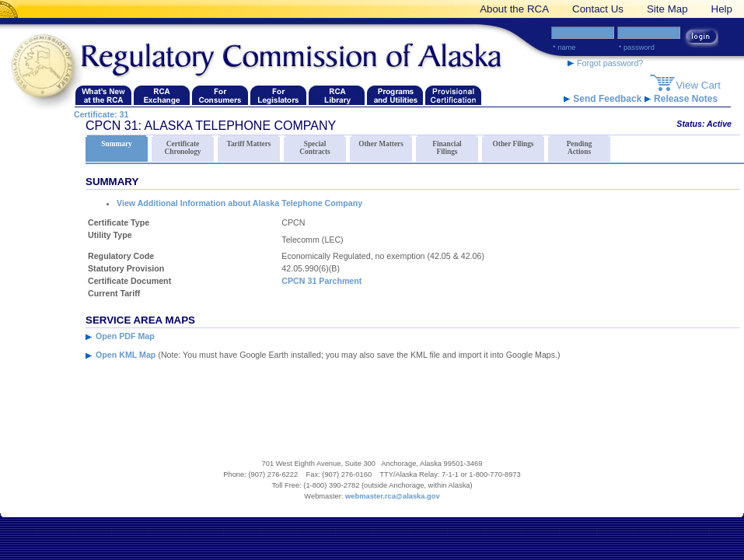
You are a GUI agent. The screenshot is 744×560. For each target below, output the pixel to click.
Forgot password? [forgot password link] (605, 63)
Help (722, 9)
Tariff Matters (249, 142)
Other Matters (381, 142)
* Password (637, 47)
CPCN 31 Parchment (321, 281)
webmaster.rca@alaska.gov (393, 496)
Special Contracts (315, 145)
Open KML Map (126, 355)
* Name (564, 47)
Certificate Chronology (183, 145)
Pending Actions (579, 145)
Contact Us (598, 9)
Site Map (667, 9)
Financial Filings (447, 145)
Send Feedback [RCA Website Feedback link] (604, 99)
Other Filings (513, 142)
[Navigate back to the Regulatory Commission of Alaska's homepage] (47, 67)
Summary (117, 142)
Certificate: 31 (101, 114)
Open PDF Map (125, 336)
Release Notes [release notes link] (681, 99)
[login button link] (701, 38)
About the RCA (514, 9)
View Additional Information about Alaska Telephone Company (239, 203)
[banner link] (12, 9)
